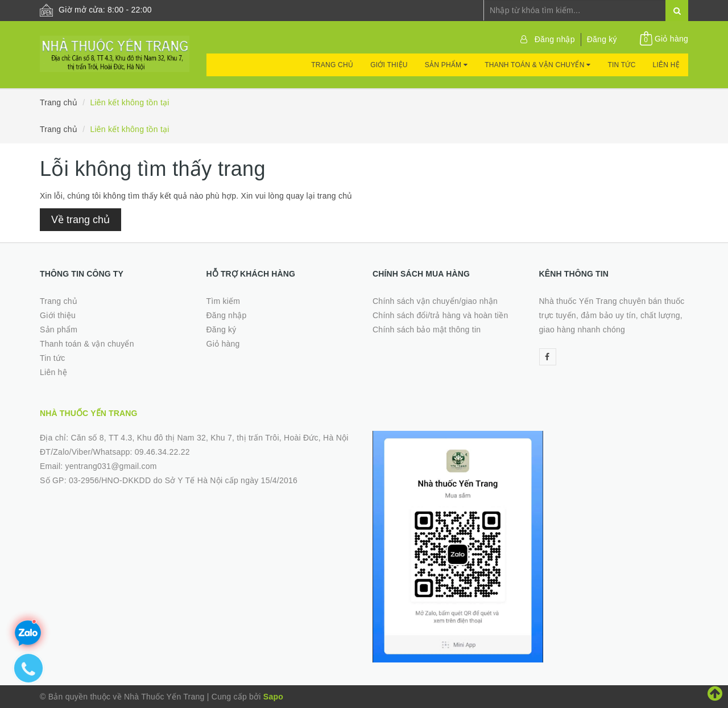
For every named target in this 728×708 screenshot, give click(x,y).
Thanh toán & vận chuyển (537, 65)
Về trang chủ (80, 220)
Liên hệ (666, 65)
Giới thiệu (389, 65)
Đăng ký (602, 39)
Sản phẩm (446, 65)
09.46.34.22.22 (162, 452)
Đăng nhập (555, 39)
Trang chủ (332, 65)
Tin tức (621, 65)
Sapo (273, 697)
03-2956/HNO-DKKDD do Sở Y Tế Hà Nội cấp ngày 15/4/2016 (183, 480)
